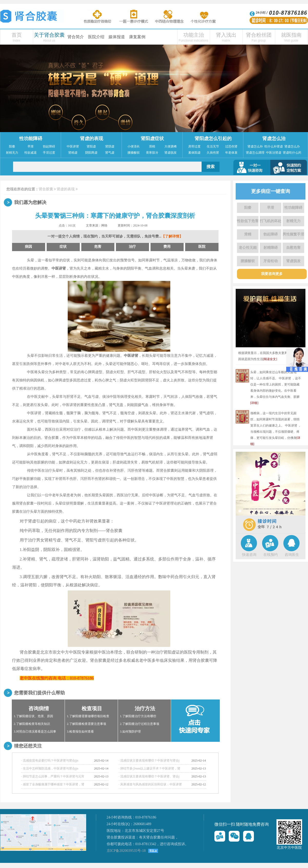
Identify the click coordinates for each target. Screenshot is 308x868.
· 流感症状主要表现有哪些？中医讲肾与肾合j (149, 761)
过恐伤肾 (231, 146)
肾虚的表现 (92, 139)
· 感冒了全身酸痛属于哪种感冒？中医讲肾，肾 (53, 784)
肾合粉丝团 (259, 35)
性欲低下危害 (248, 221)
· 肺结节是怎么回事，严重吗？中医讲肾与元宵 (53, 776)
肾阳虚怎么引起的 (213, 139)
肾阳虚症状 (152, 139)
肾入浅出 (226, 35)
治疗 (132, 247)
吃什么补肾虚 (274, 146)
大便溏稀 (171, 146)
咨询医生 (292, 555)
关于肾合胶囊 (49, 35)
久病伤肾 (213, 153)
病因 (28, 247)
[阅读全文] (270, 359)
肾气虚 (110, 153)
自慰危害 (293, 248)
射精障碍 (271, 248)
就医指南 (291, 35)
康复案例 (137, 37)
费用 (167, 247)
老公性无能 (248, 248)
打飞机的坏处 (271, 221)
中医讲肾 (73, 146)
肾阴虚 (110, 146)
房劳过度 (194, 146)
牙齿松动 (271, 261)
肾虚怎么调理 (255, 153)
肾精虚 (73, 153)
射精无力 (12, 153)
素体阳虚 (194, 153)
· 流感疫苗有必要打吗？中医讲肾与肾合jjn (50, 761)
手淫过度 (49, 153)
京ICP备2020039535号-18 (126, 851)
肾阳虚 (91, 146)
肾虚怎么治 (274, 139)
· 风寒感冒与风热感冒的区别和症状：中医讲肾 (150, 784)
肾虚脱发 (171, 153)
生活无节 (213, 146)
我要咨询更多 (272, 274)
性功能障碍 (31, 139)
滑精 (152, 146)
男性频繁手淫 (293, 234)
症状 (63, 247)
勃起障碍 (49, 146)
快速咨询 (249, 555)
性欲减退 (31, 153)
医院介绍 (96, 37)
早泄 (31, 146)
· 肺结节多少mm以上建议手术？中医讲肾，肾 (150, 768)
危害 (98, 247)
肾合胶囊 (46, 189)
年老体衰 (231, 153)
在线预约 (271, 555)
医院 (202, 247)
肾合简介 (76, 37)
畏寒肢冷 (152, 153)
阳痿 (12, 146)
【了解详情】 (172, 236)
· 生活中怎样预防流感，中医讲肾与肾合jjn (50, 768)
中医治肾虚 (274, 153)
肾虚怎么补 (255, 146)
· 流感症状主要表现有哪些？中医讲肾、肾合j (149, 776)
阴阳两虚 (91, 153)
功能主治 (194, 35)
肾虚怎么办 (292, 146)
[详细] (254, 403)
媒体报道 (117, 37)
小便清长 (134, 146)
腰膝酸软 (134, 153)
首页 (17, 35)
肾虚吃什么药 (292, 153)
